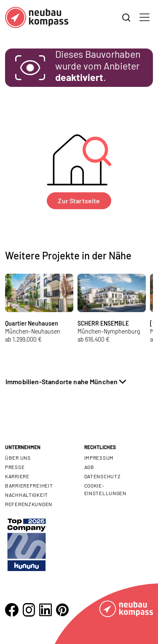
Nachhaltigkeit (27, 495)
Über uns (18, 458)
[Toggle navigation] (145, 17)
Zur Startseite (79, 201)
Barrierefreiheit (29, 485)
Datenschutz (103, 476)
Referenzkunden (29, 504)
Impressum (99, 458)
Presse (15, 467)
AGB (89, 467)
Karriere (17, 476)
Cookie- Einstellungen (105, 489)
